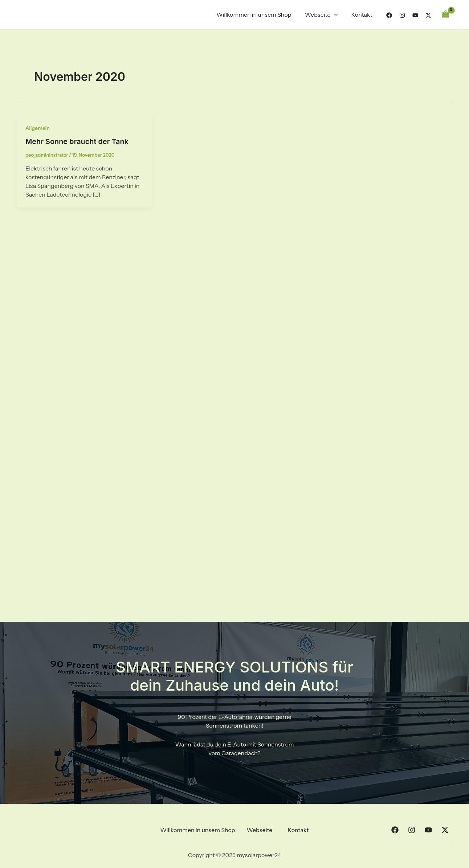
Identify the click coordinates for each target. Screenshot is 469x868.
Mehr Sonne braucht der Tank (77, 141)
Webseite (324, 15)
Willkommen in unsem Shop (259, 15)
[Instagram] (402, 15)
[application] (337, 15)
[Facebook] (389, 15)
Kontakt (363, 15)
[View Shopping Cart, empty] (445, 14)
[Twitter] (428, 15)
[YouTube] (415, 15)
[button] (262, 830)
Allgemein (38, 128)
